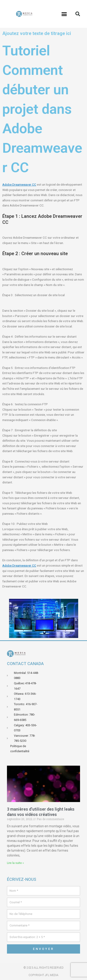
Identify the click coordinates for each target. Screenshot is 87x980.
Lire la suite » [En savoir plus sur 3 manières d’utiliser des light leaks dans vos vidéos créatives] (15, 863)
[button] (64, 14)
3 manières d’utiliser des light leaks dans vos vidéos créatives (41, 812)
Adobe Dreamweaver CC (19, 184)
